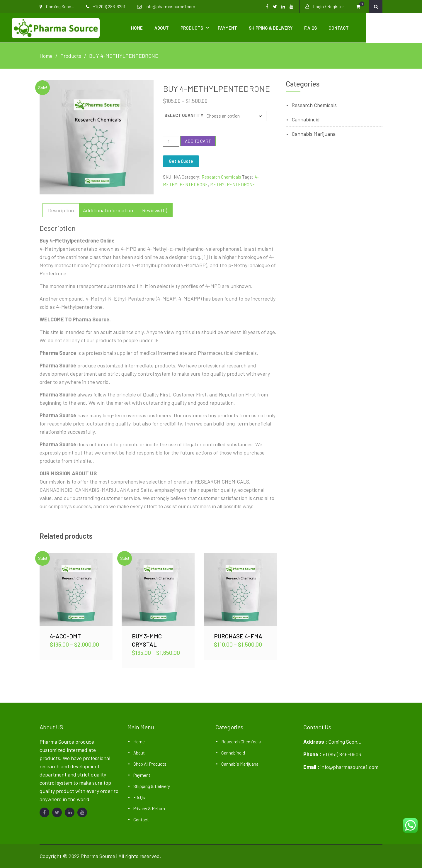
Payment (255, 28)
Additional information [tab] (108, 209)
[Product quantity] (171, 140)
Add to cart (198, 140)
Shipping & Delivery (298, 28)
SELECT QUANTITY (184, 114)
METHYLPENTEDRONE (233, 184)
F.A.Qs (338, 28)
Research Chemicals (221, 176)
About (189, 28)
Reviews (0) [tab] (155, 209)
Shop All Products (150, 763)
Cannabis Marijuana (314, 133)
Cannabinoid (306, 118)
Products (220, 28)
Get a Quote (181, 160)
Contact (366, 28)
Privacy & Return (149, 808)
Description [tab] (61, 209)
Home (165, 28)
